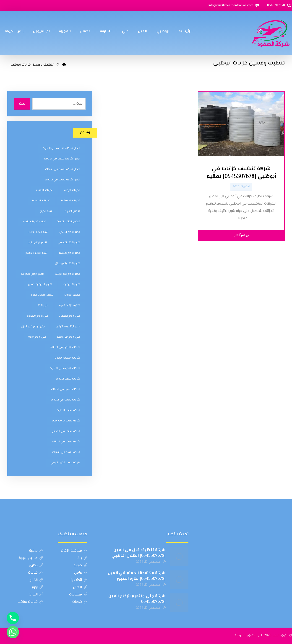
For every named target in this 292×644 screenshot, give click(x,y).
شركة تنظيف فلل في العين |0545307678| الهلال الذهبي (139, 553)
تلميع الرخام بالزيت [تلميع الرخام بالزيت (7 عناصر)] (37, 243)
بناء (82, 558)
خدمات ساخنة (30, 602)
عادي (81, 573)
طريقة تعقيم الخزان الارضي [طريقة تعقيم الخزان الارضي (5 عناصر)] (65, 463)
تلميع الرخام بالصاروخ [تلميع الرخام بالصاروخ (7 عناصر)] (36, 253)
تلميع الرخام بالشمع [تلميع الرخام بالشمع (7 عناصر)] (69, 253)
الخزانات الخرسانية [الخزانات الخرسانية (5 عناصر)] (71, 201)
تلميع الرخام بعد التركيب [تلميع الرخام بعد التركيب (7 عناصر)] (67, 274)
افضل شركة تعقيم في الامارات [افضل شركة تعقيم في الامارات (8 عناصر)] (63, 169)
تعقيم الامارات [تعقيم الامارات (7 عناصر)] (72, 211)
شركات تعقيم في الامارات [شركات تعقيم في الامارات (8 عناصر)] (66, 389)
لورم (37, 587)
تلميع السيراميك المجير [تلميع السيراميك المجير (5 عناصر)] (40, 285)
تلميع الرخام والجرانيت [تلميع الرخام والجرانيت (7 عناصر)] (32, 274)
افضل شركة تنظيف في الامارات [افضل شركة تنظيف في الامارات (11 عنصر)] (63, 180)
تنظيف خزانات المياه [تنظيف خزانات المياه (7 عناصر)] (70, 306)
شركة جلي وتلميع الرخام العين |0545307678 (137, 599)
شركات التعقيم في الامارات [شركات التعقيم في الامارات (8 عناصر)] (65, 348)
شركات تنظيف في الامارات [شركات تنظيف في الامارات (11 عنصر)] (65, 400)
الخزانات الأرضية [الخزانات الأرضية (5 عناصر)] (72, 190)
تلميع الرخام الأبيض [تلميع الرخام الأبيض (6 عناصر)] (70, 232)
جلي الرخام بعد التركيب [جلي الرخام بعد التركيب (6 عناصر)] (68, 327)
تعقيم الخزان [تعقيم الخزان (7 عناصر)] (47, 211)
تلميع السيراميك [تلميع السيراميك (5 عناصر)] (72, 285)
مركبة (36, 551)
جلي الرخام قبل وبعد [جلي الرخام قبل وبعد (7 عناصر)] (69, 337)
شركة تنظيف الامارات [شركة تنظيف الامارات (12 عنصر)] (68, 410)
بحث (22, 104)
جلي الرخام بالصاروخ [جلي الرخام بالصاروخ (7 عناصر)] (38, 316)
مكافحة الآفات (74, 551)
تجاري (36, 566)
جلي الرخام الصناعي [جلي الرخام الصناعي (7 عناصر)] (70, 316)
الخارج (36, 580)
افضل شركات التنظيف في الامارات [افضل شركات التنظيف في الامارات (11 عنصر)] (61, 148)
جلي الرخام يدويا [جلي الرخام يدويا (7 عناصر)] (37, 337)
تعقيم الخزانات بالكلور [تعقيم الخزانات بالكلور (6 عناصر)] (34, 222)
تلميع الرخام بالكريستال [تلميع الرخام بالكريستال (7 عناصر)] (68, 264)
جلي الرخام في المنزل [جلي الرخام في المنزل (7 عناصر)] (33, 327)
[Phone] (13, 618)
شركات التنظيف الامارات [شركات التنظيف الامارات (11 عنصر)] (67, 358)
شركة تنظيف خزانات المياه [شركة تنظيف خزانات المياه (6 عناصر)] (66, 421)
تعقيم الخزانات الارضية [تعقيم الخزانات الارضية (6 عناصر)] (68, 222)
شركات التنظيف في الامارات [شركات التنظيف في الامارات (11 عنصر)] (65, 368)
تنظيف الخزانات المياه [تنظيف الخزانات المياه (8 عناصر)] (42, 295)
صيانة (81, 566)
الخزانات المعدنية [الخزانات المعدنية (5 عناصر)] (41, 201)
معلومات (78, 595)
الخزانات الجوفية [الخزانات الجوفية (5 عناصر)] (45, 190)
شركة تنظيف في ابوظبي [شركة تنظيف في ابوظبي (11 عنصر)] (66, 431)
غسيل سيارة (31, 558)
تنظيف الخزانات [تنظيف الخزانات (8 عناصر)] (72, 295)
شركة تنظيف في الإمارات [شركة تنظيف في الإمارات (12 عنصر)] (66, 442)
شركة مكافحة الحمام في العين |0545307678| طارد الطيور (137, 576)
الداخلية (79, 580)
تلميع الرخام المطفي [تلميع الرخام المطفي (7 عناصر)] (69, 243)
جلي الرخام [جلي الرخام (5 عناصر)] (42, 306)
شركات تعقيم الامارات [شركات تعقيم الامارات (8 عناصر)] (68, 379)
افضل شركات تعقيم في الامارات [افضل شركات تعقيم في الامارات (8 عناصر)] (62, 159)
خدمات (36, 573)
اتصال (80, 587)
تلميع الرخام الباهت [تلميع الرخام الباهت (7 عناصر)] (38, 232)
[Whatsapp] (13, 632)
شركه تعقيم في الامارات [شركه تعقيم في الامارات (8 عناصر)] (66, 452)
